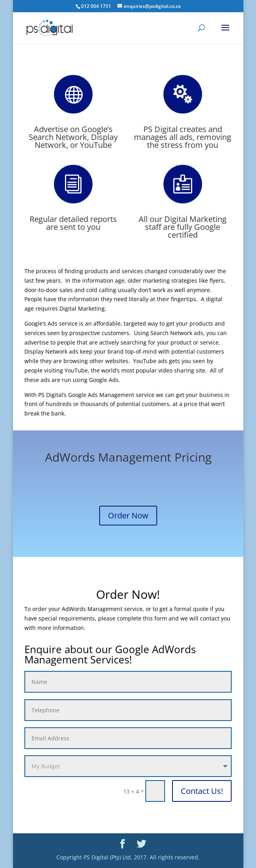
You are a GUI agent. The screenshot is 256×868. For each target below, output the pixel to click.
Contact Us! (202, 791)
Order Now (128, 515)
